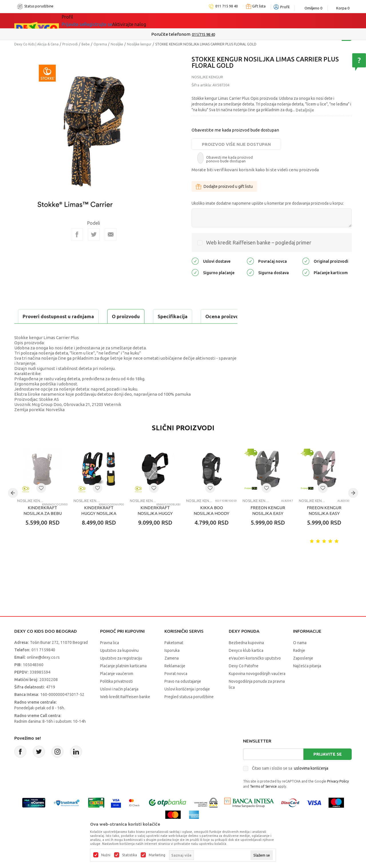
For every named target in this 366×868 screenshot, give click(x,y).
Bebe (86, 44)
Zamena (172, 672)
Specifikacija (84, 316)
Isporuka (172, 665)
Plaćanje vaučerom (117, 688)
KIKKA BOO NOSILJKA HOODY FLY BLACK (211, 528)
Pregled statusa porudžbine (189, 711)
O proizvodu (37, 316)
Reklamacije (175, 680)
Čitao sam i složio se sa (290, 783)
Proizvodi (70, 44)
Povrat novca (176, 688)
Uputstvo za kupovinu (119, 665)
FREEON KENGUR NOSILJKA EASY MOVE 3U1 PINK (324, 528)
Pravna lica (110, 657)
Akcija (111, 21)
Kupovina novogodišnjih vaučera (257, 688)
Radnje (299, 665)
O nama (300, 657)
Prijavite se (328, 768)
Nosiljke (117, 44)
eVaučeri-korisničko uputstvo (255, 672)
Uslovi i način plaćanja (119, 703)
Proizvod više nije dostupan (236, 144)
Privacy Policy (338, 796)
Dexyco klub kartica (246, 665)
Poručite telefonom (171, 34)
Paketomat (174, 657)
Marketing (157, 855)
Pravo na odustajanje (183, 696)
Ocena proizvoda (136, 316)
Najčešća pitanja (307, 680)
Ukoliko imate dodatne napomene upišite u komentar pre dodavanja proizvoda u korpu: (268, 203)
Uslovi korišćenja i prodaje (187, 703)
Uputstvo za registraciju (121, 672)
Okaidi (174, 21)
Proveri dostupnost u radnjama (59, 331)
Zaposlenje (303, 672)
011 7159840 (43, 664)
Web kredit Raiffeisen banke (125, 711)
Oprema (100, 44)
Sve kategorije (81, 21)
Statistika (130, 855)
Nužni (106, 855)
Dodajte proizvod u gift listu (224, 186)
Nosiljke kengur (139, 44)
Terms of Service (263, 801)
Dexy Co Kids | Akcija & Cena (36, 44)
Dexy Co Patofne (244, 680)
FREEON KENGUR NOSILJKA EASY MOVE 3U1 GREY (268, 528)
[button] (41, 502)
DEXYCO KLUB (141, 21)
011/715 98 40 (203, 34)
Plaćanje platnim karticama (123, 680)
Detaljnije (305, 110)
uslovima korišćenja (311, 783)
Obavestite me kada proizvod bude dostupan (235, 130)
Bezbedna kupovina (246, 657)
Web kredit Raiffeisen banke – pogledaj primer (259, 242)
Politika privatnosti (116, 696)
